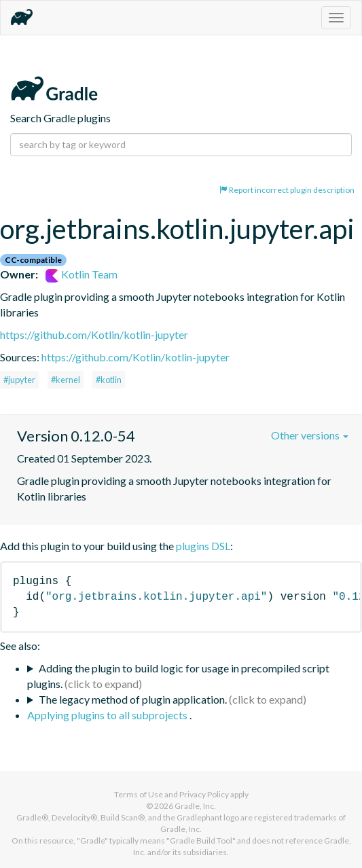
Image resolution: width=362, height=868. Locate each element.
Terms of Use (139, 794)
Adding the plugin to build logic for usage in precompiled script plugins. (178, 676)
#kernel (66, 380)
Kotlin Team (82, 274)
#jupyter (19, 380)
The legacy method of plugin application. (133, 699)
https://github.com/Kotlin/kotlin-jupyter (94, 334)
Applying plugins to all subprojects (108, 715)
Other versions (310, 435)
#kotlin (109, 380)
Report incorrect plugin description (287, 190)
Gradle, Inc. (195, 806)
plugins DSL (203, 546)
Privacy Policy (204, 794)
